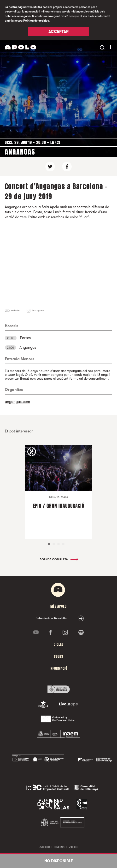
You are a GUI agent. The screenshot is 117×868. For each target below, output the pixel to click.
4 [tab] (63, 544)
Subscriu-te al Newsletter (52, 618)
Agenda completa (59, 559)
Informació (58, 668)
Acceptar (58, 32)
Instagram (38, 310)
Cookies (73, 847)
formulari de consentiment (89, 378)
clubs (58, 656)
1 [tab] (49, 544)
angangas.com (17, 402)
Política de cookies (36, 21)
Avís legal (45, 847)
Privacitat (59, 847)
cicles (59, 644)
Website (15, 310)
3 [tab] (58, 544)
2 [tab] (54, 544)
